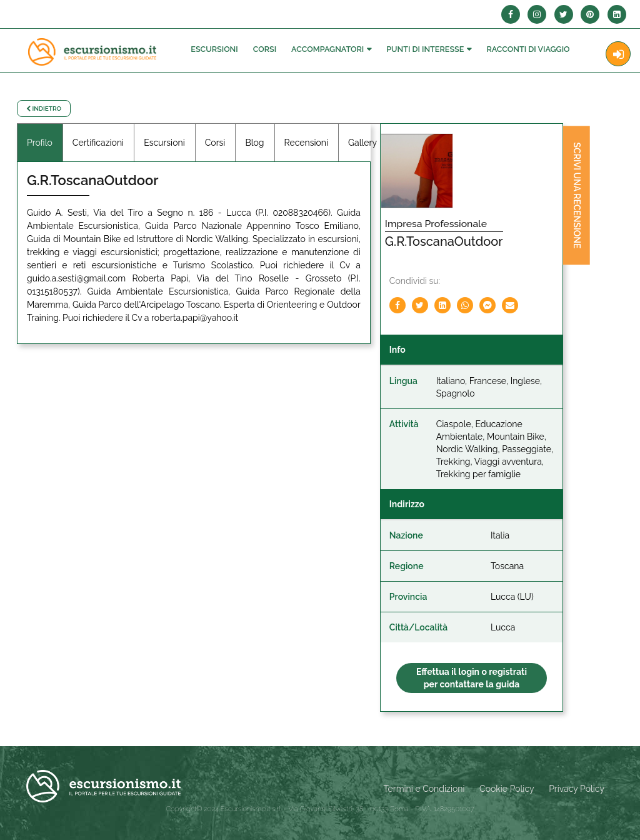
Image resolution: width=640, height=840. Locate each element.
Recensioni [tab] (306, 143)
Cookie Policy (507, 789)
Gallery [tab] (362, 143)
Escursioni (214, 49)
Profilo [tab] (40, 143)
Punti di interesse (425, 49)
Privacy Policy (577, 789)
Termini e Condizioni (424, 789)
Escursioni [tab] (164, 143)
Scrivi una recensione (577, 196)
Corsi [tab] (215, 143)
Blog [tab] (254, 143)
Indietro (44, 109)
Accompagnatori (327, 49)
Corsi (265, 49)
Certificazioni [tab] (98, 143)
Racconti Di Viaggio (528, 49)
